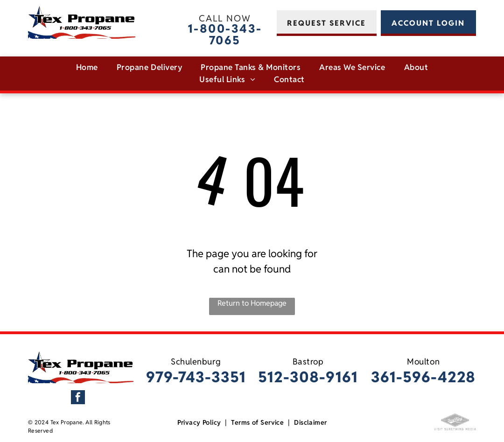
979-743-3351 (196, 377)
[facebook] (78, 398)
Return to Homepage (252, 303)
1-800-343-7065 (225, 34)
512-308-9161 (308, 377)
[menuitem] (87, 68)
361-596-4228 (423, 377)
